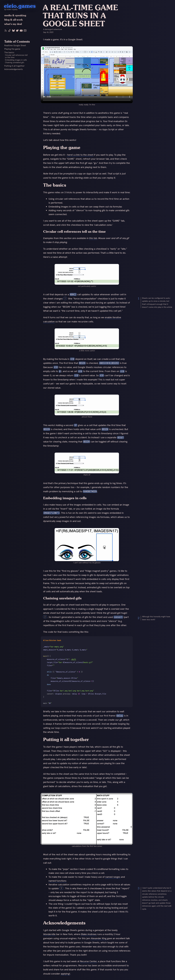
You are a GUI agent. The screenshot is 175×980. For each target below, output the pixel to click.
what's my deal (13, 24)
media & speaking (15, 15)
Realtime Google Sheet (15, 45)
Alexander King (99, 938)
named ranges (113, 877)
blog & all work (13, 20)
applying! (65, 974)
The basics (9, 52)
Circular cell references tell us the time (16, 56)
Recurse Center (88, 961)
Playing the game (12, 49)
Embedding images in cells (16, 60)
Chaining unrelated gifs (15, 63)
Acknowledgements (14, 69)
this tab (93, 238)
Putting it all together (14, 66)
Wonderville (49, 934)
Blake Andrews (89, 934)
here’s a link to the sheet (80, 155)
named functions (57, 881)
